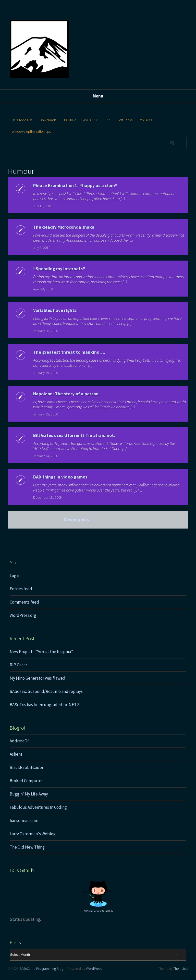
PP (108, 120)
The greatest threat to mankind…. (69, 352)
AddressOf (19, 741)
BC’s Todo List (22, 120)
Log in (15, 575)
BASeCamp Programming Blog (41, 969)
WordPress (94, 969)
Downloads (48, 120)
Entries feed (21, 589)
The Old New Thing (27, 847)
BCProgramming (93, 911)
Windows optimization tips (31, 131)
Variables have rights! (55, 310)
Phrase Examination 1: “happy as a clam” (75, 185)
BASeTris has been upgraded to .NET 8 (45, 705)
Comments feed (24, 602)
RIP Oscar (18, 665)
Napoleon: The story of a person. (66, 394)
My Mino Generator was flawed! (38, 678)
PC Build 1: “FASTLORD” (81, 120)
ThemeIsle (181, 969)
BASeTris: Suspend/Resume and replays (46, 691)
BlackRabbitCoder (27, 767)
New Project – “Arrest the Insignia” (41, 652)
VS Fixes (146, 120)
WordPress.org (23, 615)
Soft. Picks (125, 120)
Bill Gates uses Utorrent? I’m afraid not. (74, 435)
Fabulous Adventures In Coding (38, 807)
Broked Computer (26, 781)
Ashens (16, 754)
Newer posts (76, 519)
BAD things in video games (60, 477)
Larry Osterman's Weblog (33, 834)
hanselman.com (24, 820)
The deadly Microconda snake (64, 227)
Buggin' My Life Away (29, 794)
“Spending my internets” (59, 269)
